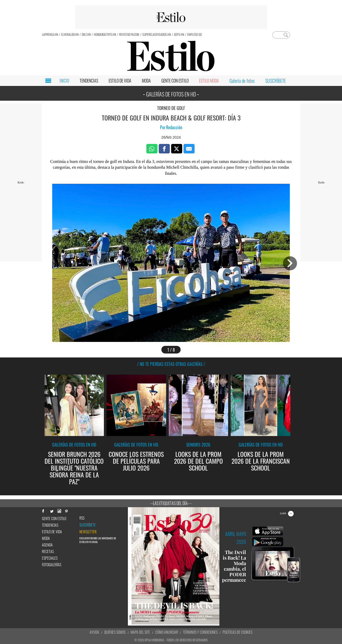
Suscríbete (88, 525)
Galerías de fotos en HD (74, 445)
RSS (82, 518)
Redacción (174, 127)
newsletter (88, 532)
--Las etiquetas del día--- (171, 503)
